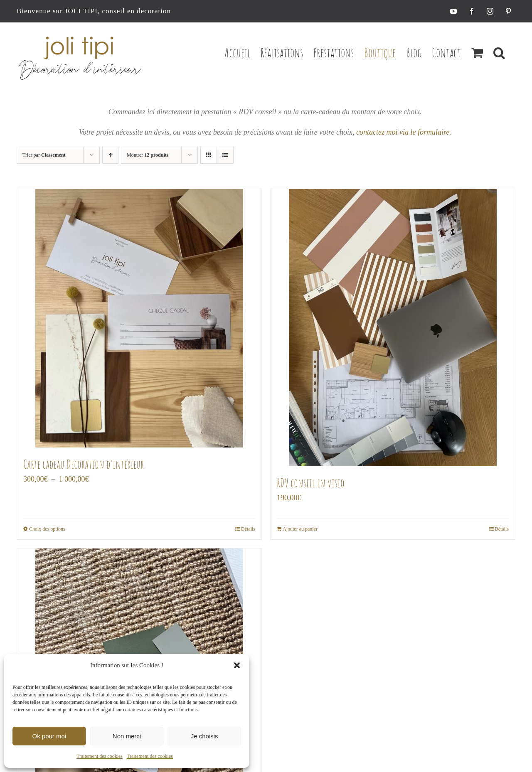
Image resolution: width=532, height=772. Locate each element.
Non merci (127, 736)
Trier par (44, 155)
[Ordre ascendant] (110, 155)
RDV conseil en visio (311, 483)
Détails (248, 529)
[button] (237, 665)
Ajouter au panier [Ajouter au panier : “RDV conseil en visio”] (300, 529)
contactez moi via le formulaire (403, 132)
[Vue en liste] (225, 155)
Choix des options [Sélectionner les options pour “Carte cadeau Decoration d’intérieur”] (47, 529)
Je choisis (204, 736)
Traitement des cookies (100, 756)
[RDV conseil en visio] (393, 328)
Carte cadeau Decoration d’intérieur (84, 464)
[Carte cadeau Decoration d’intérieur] (139, 318)
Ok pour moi (49, 736)
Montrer (148, 155)
